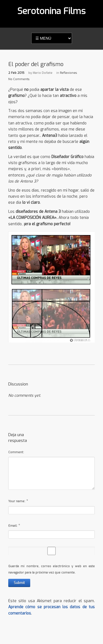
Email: (13, 526)
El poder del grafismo (36, 64)
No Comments (19, 79)
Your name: (17, 501)
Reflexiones (68, 73)
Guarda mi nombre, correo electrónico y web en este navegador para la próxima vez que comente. (51, 569)
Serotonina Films (51, 11)
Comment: (16, 452)
